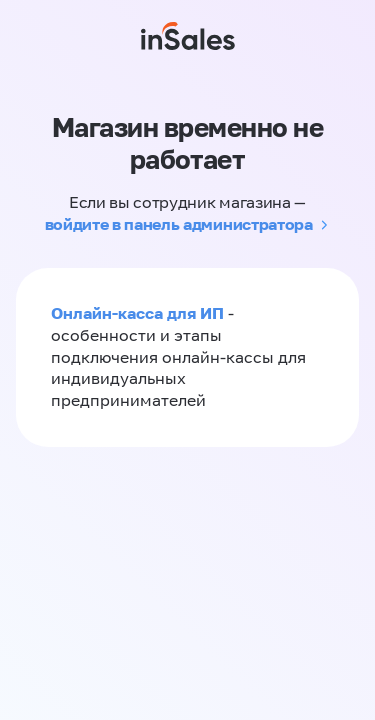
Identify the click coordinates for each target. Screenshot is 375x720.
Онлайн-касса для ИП (137, 313)
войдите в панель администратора (179, 224)
